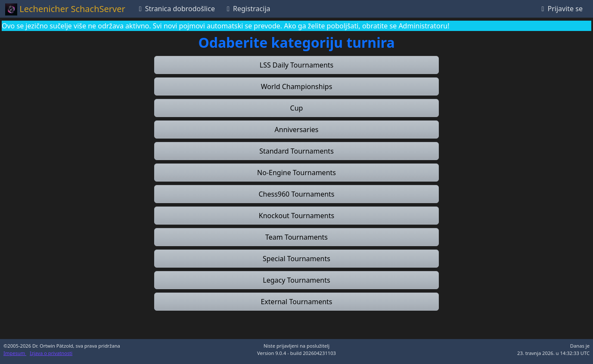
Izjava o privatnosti (51, 353)
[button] (296, 65)
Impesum (15, 353)
